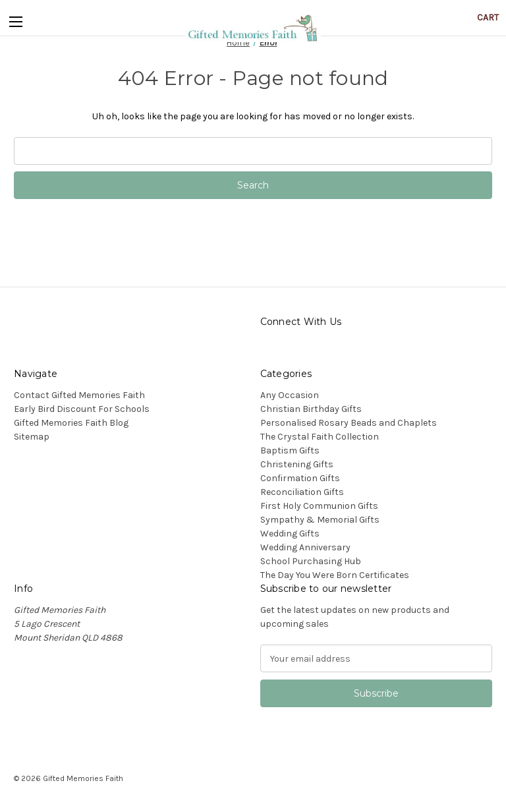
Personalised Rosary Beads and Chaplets (349, 423)
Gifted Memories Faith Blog (71, 423)
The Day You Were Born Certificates (335, 575)
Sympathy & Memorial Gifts (320, 520)
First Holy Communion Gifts (319, 506)
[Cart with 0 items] (488, 17)
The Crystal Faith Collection (320, 437)
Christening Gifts (297, 464)
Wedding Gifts (290, 534)
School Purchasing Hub (311, 561)
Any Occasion (290, 395)
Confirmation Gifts (300, 478)
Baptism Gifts (290, 450)
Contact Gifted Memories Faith (79, 395)
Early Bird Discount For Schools (82, 409)
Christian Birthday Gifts (311, 409)
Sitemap (32, 437)
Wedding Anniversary (305, 547)
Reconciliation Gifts (302, 492)
